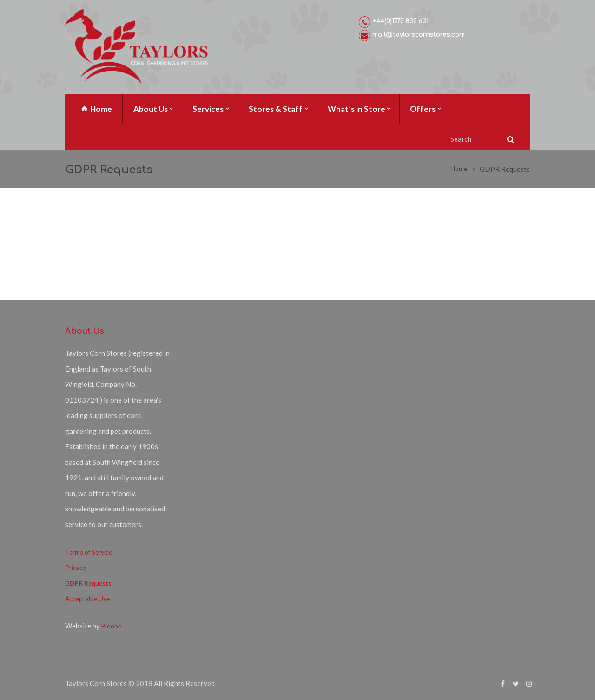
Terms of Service (91, 552)
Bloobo (113, 626)
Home (458, 169)
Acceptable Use (89, 598)
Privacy (77, 567)
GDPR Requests (90, 583)
